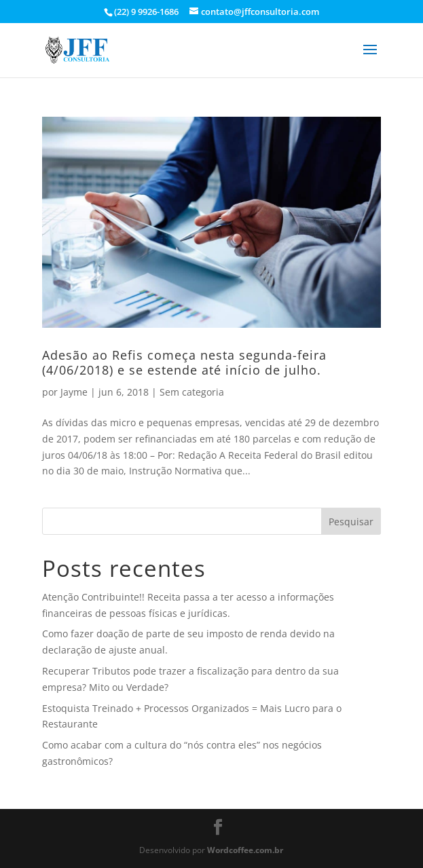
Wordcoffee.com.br (245, 850)
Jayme (74, 392)
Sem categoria (192, 392)
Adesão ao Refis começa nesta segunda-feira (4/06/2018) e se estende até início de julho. (184, 362)
